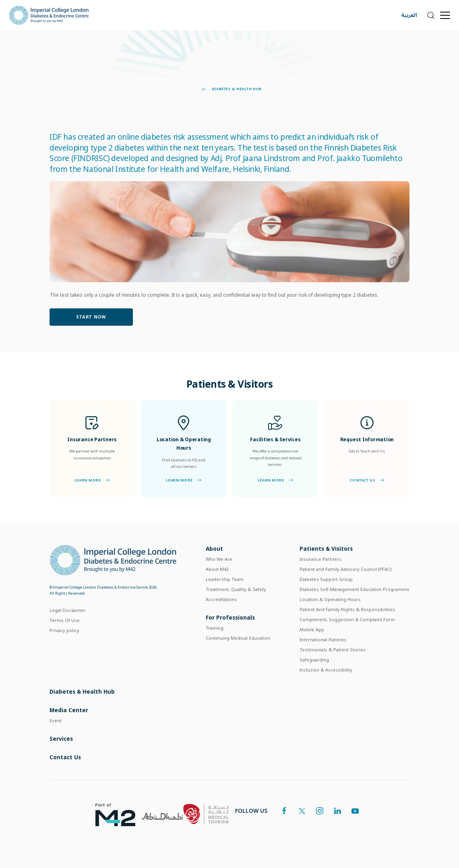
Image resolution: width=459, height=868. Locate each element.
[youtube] (355, 811)
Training (215, 628)
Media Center (69, 710)
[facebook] (284, 811)
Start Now (91, 317)
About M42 (217, 569)
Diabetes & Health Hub (232, 89)
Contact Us (367, 480)
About (214, 549)
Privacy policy (64, 630)
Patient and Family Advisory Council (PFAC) (346, 569)
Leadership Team (225, 579)
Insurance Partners (320, 559)
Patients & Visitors (326, 549)
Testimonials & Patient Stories (333, 650)
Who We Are (219, 559)
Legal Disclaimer (68, 610)
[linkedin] (337, 811)
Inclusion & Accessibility (326, 670)
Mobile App (312, 629)
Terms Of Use (65, 620)
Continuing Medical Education (238, 638)
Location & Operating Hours (330, 599)
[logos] (112, 814)
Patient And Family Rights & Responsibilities (347, 609)
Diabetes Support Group (326, 579)
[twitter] (302, 811)
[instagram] (320, 811)
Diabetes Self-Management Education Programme (355, 589)
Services (61, 739)
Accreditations (221, 599)
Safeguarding (314, 660)
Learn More (92, 480)
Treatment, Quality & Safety (236, 589)
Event (56, 720)
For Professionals (230, 617)
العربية (409, 15)
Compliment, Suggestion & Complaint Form (347, 619)
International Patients (323, 640)
